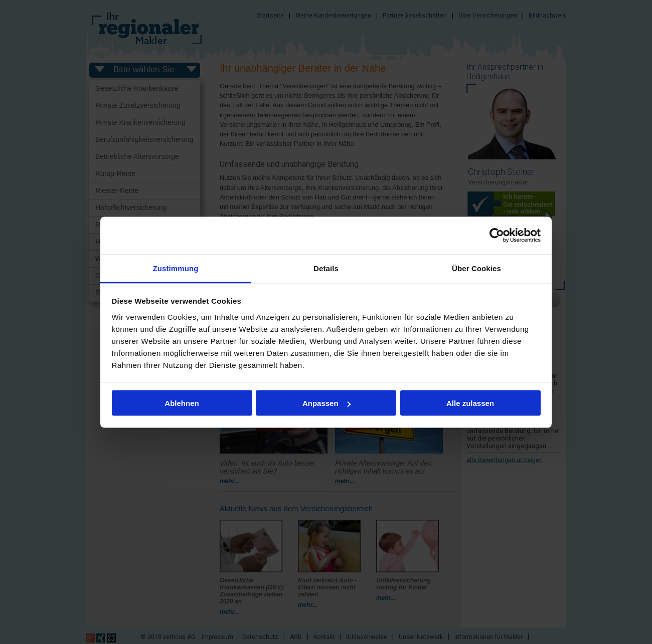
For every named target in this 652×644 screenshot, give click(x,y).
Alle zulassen (470, 403)
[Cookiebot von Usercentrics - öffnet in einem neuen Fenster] (497, 236)
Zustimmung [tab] (176, 268)
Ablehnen (182, 403)
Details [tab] (326, 268)
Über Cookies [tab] (476, 268)
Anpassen (327, 403)
